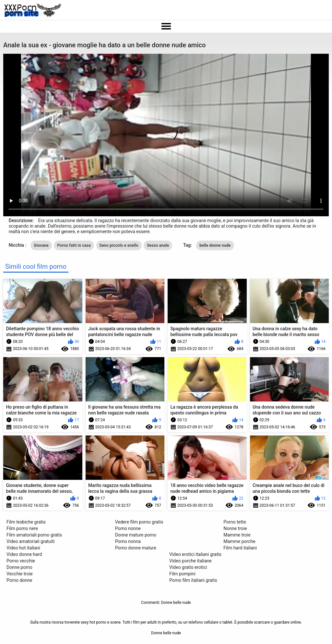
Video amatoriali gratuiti (31, 541)
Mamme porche (239, 541)
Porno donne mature (136, 548)
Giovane (41, 245)
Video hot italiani (23, 548)
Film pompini (182, 574)
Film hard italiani (240, 548)
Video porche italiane (190, 561)
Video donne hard (24, 554)
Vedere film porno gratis (139, 522)
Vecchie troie (20, 574)
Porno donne (19, 580)
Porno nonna (128, 541)
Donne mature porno (136, 535)
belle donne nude (215, 245)
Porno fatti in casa (74, 245)
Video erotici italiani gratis (195, 554)
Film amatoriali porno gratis (34, 535)
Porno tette (235, 522)
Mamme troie (237, 535)
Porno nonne (128, 528)
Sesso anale (158, 245)
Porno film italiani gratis (193, 580)
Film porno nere (22, 528)
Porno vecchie (21, 561)
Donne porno (19, 567)
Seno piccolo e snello (119, 245)
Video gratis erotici (188, 567)
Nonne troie (235, 528)
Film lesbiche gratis (26, 522)
